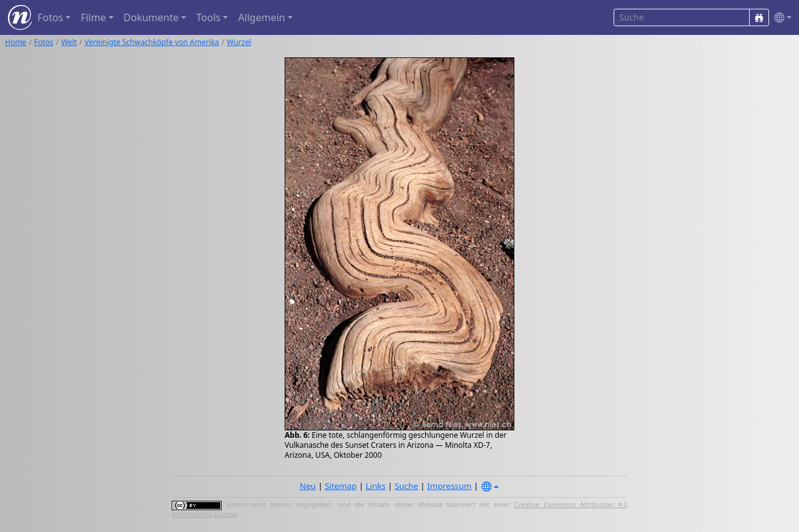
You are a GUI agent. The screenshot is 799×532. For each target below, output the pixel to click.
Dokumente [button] (151, 17)
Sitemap (341, 486)
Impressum (449, 486)
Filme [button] (93, 17)
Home (16, 42)
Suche (406, 486)
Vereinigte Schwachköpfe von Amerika (152, 42)
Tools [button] (208, 17)
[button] (780, 18)
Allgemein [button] (261, 17)
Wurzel (239, 42)
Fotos (44, 42)
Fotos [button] (50, 17)
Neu (308, 486)
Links (376, 486)
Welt (69, 42)
